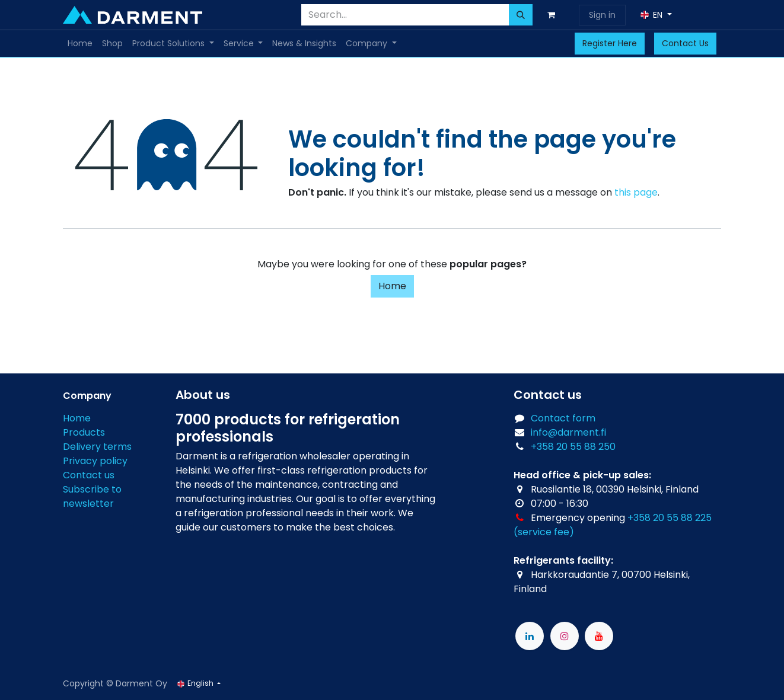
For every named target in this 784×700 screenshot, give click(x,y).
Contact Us (685, 43)
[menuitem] (80, 44)
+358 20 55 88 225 (670, 518)
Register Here (610, 43)
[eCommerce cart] (553, 15)
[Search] (521, 15)
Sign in (602, 15)
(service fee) (544, 532)
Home (392, 286)
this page (636, 192)
